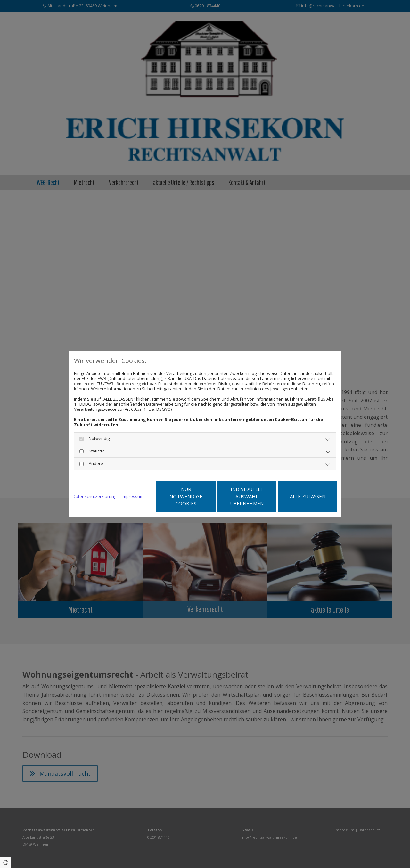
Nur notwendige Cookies (186, 496)
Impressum (133, 496)
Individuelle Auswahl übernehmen (247, 496)
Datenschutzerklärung (94, 496)
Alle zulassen (308, 496)
